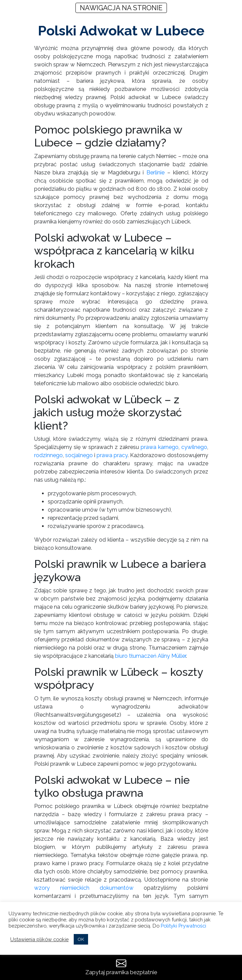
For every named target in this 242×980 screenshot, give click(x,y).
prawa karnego (160, 447)
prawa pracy (112, 455)
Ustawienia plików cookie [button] (39, 939)
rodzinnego (48, 455)
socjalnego (79, 455)
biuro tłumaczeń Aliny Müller (151, 656)
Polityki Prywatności (183, 926)
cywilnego (194, 447)
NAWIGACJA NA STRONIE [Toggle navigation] (121, 8)
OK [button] (81, 939)
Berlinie (155, 173)
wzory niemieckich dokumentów (84, 888)
